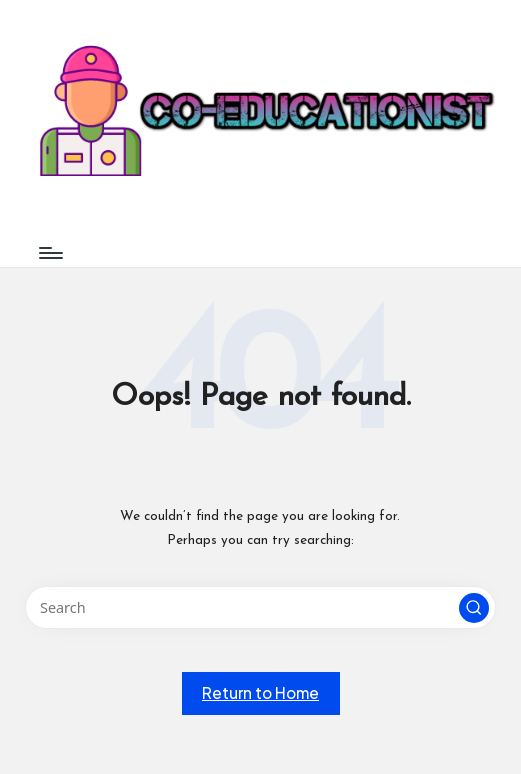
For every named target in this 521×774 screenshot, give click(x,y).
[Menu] (49, 253)
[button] (474, 608)
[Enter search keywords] (260, 607)
